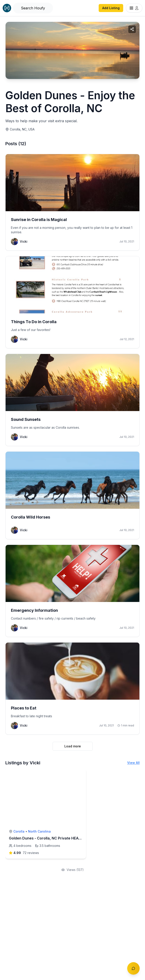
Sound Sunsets (26, 419)
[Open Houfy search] (33, 8)
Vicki (24, 241)
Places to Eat (24, 708)
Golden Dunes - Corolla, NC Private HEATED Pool (51, 838)
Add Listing (111, 8)
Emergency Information (34, 610)
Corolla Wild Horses (31, 517)
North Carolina (39, 831)
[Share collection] (132, 29)
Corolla (19, 831)
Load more (73, 746)
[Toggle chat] (133, 968)
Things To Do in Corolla (34, 322)
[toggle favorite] (81, 773)
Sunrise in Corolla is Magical (39, 220)
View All (133, 763)
